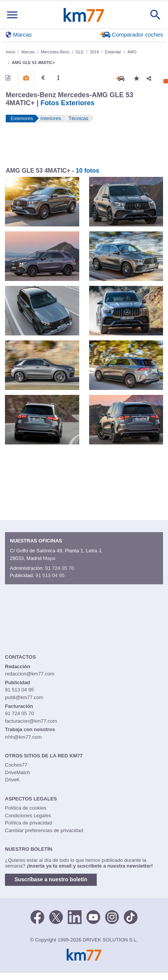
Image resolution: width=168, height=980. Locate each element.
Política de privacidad (29, 823)
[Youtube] (93, 917)
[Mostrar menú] (12, 15)
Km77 (84, 15)
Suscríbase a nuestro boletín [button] (51, 879)
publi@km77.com (24, 697)
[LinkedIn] (75, 917)
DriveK (12, 780)
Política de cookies (26, 808)
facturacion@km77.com (31, 721)
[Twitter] (56, 917)
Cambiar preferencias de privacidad (44, 830)
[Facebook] (37, 917)
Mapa (49, 558)
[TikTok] (131, 917)
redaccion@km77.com (30, 674)
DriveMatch (18, 772)
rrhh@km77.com (23, 737)
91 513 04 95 (50, 575)
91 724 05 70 (59, 568)
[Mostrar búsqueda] (155, 15)
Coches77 (16, 765)
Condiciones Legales (28, 816)
